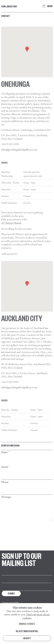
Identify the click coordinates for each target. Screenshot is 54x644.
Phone (5, 482)
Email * (5, 467)
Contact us (6, 252)
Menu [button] (50, 6)
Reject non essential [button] (27, 637)
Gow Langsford (9, 6)
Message (6, 497)
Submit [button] (11, 593)
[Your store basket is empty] (44, 6)
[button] (27, 54)
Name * (5, 452)
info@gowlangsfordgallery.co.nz (19, 154)
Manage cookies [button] (27, 630)
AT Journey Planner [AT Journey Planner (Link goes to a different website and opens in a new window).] (11, 227)
